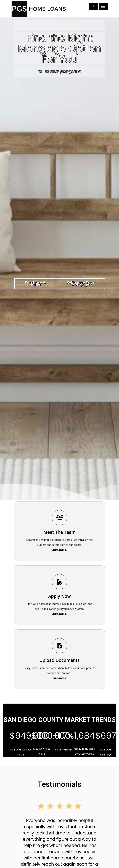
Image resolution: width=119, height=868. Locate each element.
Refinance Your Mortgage (80, 283)
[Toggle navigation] (103, 6)
